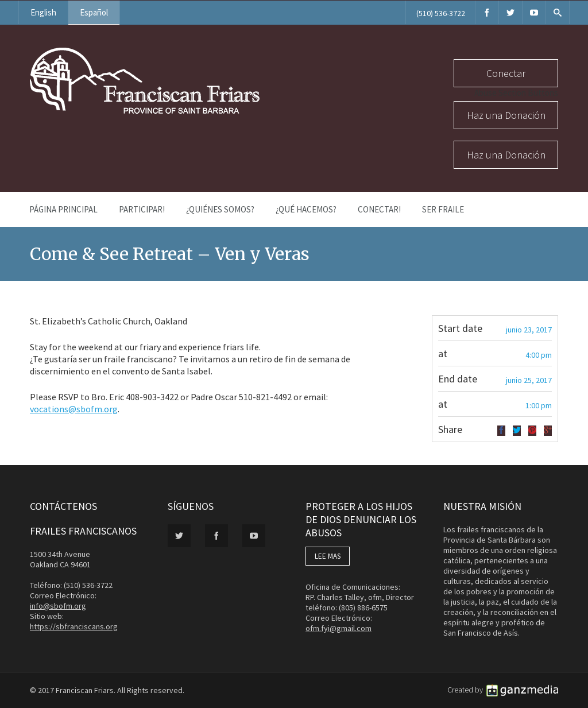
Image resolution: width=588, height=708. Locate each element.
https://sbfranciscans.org (74, 626)
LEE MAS (328, 556)
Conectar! (379, 209)
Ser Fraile (443, 209)
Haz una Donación (506, 115)
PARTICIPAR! (142, 209)
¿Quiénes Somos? (220, 209)
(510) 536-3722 (441, 13)
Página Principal (63, 209)
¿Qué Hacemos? (306, 209)
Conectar (506, 73)
